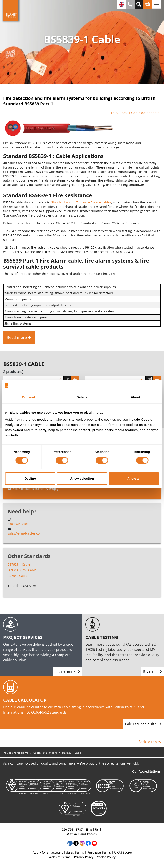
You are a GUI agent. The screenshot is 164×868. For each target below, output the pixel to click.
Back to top (150, 742)
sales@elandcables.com (25, 533)
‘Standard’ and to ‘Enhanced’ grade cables (81, 202)
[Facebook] (88, 843)
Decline (30, 478)
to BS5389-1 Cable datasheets (135, 113)
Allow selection (82, 478)
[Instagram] (82, 843)
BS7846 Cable (17, 576)
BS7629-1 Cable (19, 564)
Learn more (68, 672)
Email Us (92, 829)
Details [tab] (82, 397)
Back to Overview (22, 586)
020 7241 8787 (18, 524)
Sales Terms (75, 852)
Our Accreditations (146, 771)
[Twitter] (76, 843)
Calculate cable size (143, 724)
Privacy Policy (84, 857)
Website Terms (60, 857)
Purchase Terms (99, 852)
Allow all (134, 478)
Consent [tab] (29, 397)
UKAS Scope (123, 852)
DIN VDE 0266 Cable (22, 570)
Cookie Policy (106, 857)
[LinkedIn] (70, 843)
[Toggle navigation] (156, 4)
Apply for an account (48, 852)
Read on (152, 672)
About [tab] (136, 397)
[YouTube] (94, 843)
